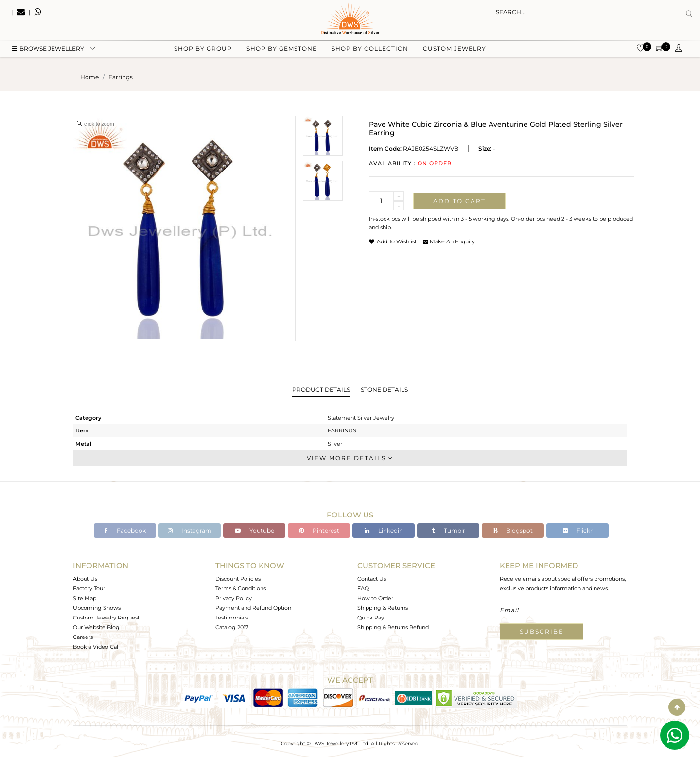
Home (89, 77)
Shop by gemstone (282, 49)
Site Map (85, 598)
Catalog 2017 (232, 627)
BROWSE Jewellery (48, 49)
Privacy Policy (234, 598)
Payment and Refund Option (253, 608)
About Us (85, 579)
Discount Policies (238, 579)
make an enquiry (449, 241)
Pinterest (319, 530)
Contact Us (372, 579)
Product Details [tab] (321, 389)
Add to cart (459, 201)
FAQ (363, 588)
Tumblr (448, 530)
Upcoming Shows (97, 608)
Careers (83, 637)
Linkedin (384, 530)
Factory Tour (89, 588)
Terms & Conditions (241, 588)
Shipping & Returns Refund (393, 627)
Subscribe (542, 631)
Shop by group (203, 49)
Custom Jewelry (455, 49)
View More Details (350, 458)
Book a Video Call (96, 647)
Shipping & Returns (383, 608)
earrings (121, 77)
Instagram (190, 530)
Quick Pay (371, 618)
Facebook (125, 530)
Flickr (578, 530)
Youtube (254, 530)
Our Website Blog (96, 627)
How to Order (375, 598)
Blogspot (513, 530)
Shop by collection (370, 49)
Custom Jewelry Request (106, 618)
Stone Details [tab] (384, 389)
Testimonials (232, 618)
